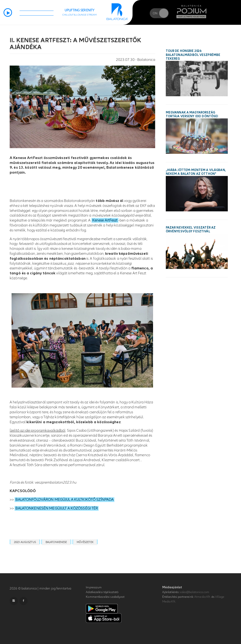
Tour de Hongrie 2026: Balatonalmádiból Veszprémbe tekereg (193, 55)
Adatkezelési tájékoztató (102, 592)
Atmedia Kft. (203, 597)
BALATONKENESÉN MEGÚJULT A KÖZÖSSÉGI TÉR (57, 508)
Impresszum (94, 587)
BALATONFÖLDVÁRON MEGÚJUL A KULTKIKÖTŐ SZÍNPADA (64, 500)
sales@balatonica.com (194, 592)
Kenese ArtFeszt (105, 220)
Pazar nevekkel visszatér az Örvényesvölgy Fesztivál (191, 230)
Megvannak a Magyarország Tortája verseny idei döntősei (192, 115)
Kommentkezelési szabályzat (105, 597)
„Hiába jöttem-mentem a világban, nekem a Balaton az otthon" (196, 172)
